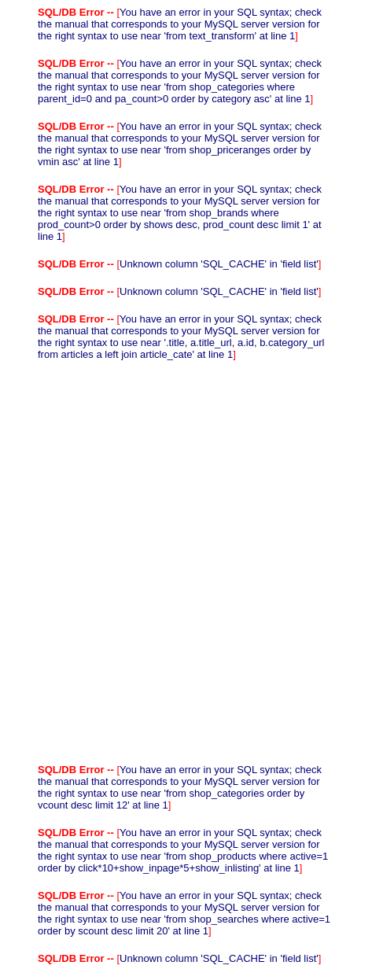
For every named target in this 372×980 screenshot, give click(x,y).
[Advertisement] (186, 562)
